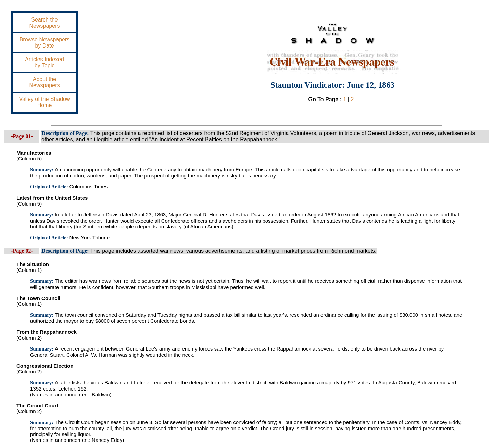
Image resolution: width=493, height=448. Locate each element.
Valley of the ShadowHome (44, 102)
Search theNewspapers (45, 23)
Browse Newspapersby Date (45, 43)
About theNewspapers (45, 82)
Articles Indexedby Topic (45, 62)
